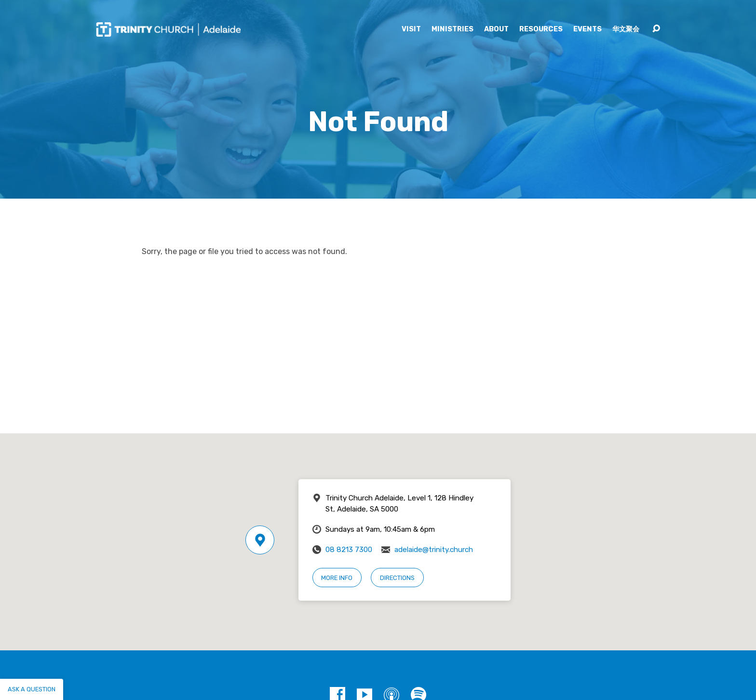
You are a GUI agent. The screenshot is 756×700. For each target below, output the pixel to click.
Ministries (452, 29)
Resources (541, 29)
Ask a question (32, 689)
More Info (337, 578)
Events (587, 29)
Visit (411, 29)
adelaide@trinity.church (434, 550)
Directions (397, 578)
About (496, 29)
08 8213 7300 (349, 550)
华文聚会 (626, 29)
